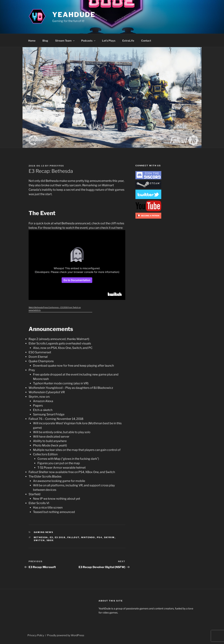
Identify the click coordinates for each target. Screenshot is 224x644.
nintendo (88, 537)
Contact (146, 41)
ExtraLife (128, 41)
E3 (51, 537)
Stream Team (65, 41)
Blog (45, 41)
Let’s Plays (109, 41)
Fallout (73, 537)
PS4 (100, 537)
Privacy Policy (36, 635)
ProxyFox (57, 166)
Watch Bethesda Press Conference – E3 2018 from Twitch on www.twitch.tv (55, 309)
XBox (50, 540)
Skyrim (109, 537)
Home (32, 41)
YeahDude (74, 15)
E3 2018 (60, 537)
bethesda (41, 537)
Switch (39, 540)
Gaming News (44, 532)
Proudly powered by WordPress (66, 635)
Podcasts (89, 41)
